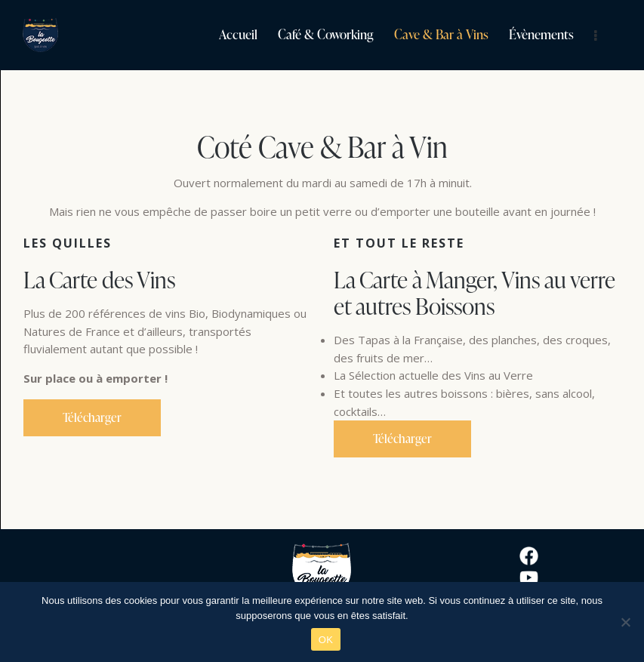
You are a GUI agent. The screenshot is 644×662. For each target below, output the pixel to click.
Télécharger (92, 417)
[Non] (625, 622)
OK (326, 640)
